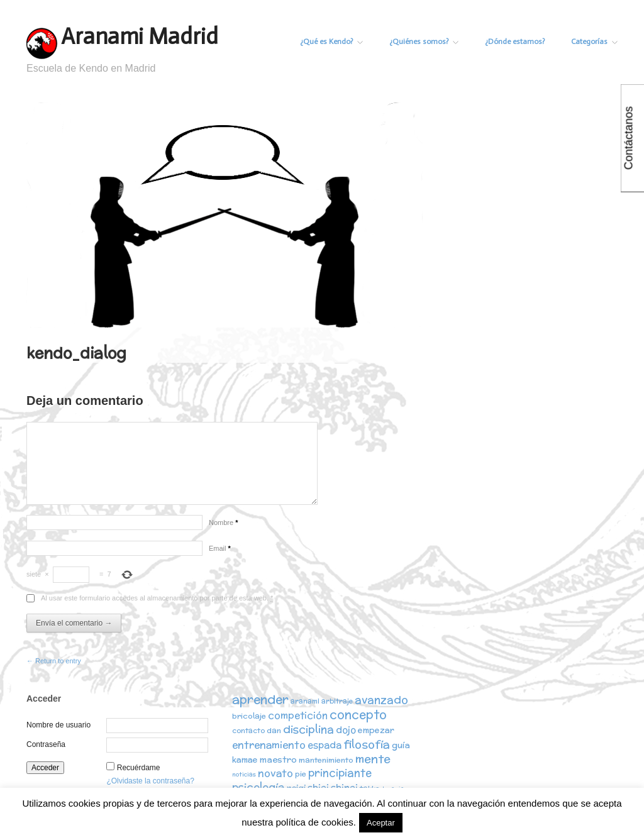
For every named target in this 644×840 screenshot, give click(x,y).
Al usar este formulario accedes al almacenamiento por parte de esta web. (157, 598)
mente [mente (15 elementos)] (373, 759)
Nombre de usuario (58, 725)
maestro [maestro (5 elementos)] (278, 760)
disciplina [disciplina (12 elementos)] (308, 729)
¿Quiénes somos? (424, 41)
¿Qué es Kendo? (331, 41)
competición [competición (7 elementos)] (298, 715)
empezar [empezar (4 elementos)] (376, 730)
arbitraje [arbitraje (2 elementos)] (337, 701)
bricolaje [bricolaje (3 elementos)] (249, 716)
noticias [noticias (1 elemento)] (244, 774)
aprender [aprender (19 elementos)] (260, 699)
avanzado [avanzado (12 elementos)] (381, 699)
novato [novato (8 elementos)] (275, 773)
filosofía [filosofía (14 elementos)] (367, 744)
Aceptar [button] (381, 823)
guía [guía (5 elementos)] (401, 745)
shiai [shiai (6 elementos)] (318, 787)
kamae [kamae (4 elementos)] (245, 760)
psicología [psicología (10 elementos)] (258, 787)
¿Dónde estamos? (515, 41)
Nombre (223, 522)
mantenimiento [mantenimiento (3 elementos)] (326, 760)
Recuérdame (139, 768)
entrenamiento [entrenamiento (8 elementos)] (269, 744)
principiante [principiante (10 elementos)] (340, 773)
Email (220, 548)
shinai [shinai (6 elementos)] (344, 787)
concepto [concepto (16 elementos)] (358, 714)
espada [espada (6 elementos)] (325, 745)
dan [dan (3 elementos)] (274, 730)
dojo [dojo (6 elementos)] (346, 730)
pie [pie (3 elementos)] (301, 774)
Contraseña (46, 744)
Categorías (594, 41)
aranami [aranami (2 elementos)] (305, 701)
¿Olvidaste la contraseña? (150, 781)
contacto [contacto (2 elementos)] (248, 731)
